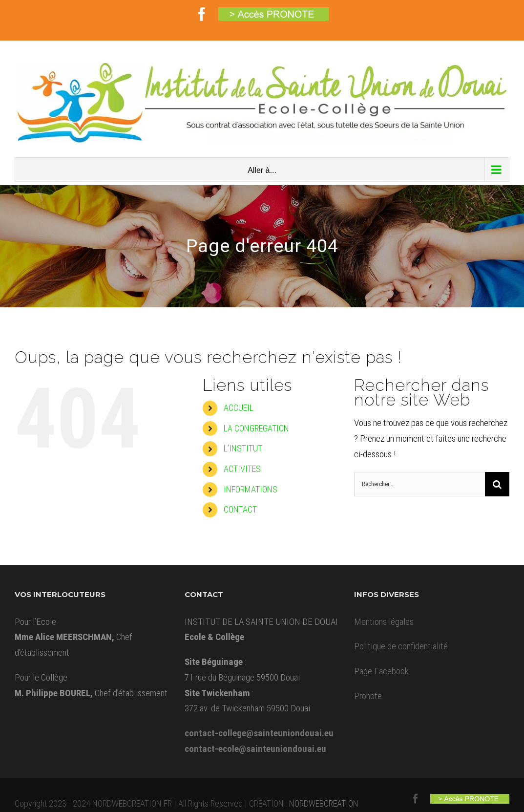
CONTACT (240, 509)
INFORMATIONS (251, 489)
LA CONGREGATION (256, 428)
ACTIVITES (242, 469)
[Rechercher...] (419, 484)
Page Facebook (381, 671)
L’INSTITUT (243, 448)
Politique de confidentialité (401, 646)
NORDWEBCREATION (324, 803)
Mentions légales (384, 622)
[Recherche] (497, 484)
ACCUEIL (239, 408)
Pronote (368, 696)
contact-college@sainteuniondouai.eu (259, 733)
